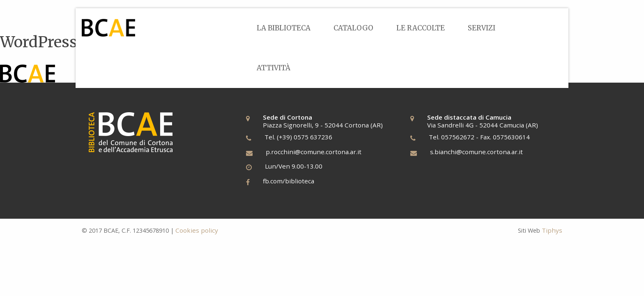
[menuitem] (284, 28)
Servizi (482, 28)
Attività (274, 68)
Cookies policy (197, 230)
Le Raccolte (421, 28)
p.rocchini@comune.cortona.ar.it (314, 152)
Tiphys (552, 230)
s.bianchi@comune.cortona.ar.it (476, 152)
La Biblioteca (284, 28)
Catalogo (353, 28)
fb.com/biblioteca (289, 181)
